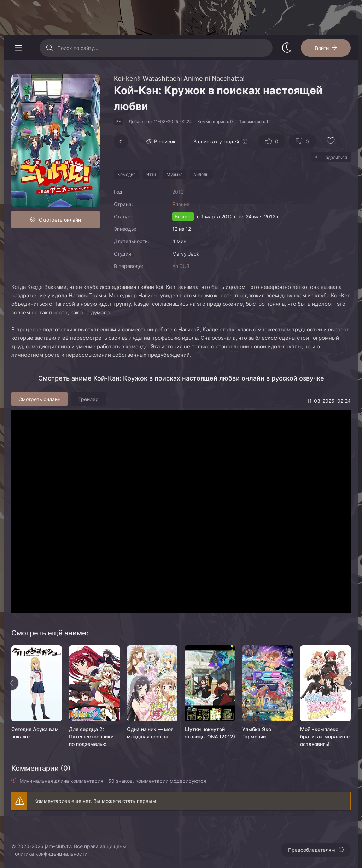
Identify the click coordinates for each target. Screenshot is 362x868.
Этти (151, 174)
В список (165, 141)
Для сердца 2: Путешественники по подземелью (91, 736)
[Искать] (49, 48)
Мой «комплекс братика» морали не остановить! (325, 736)
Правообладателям (312, 850)
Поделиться (335, 157)
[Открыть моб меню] (18, 48)
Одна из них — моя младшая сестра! (150, 733)
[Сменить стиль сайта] (287, 48)
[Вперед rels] (351, 683)
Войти (322, 48)
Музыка (175, 174)
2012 (178, 192)
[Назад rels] (11, 683)
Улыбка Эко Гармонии (257, 733)
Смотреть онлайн (60, 220)
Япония (181, 204)
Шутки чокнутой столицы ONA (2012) (210, 733)
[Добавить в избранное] (331, 142)
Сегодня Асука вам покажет (35, 733)
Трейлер (88, 399)
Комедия (127, 174)
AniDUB (181, 266)
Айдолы (201, 174)
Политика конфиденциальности (49, 854)
